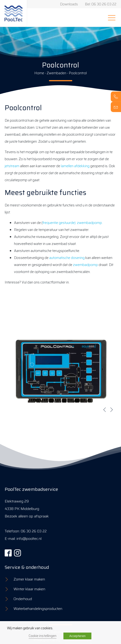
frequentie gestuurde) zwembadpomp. (73, 223)
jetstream (12, 166)
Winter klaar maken (29, 589)
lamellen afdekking (75, 166)
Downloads (69, 4)
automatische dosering (67, 258)
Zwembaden (56, 73)
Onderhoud (23, 599)
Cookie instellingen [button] (43, 636)
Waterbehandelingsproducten (38, 609)
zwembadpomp (85, 265)
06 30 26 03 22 (34, 531)
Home (39, 73)
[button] (105, 410)
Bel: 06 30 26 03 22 (101, 4)
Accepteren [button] (77, 636)
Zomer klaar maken (29, 579)
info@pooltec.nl (29, 539)
